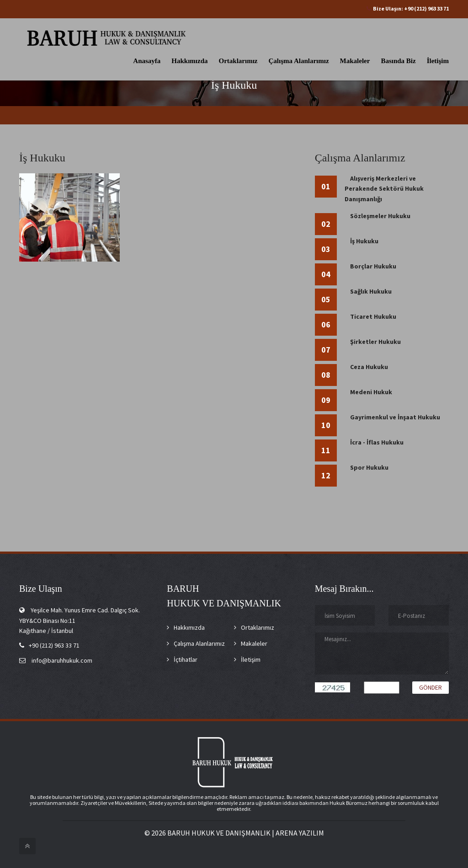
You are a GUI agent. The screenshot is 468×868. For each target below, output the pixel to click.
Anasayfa (147, 61)
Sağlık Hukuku (371, 291)
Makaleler (355, 61)
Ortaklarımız (238, 61)
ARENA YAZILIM (300, 833)
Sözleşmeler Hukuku (380, 216)
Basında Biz (398, 61)
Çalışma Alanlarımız (299, 61)
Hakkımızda (189, 61)
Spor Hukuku (369, 467)
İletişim (438, 61)
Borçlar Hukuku (373, 266)
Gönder (431, 687)
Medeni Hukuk (371, 392)
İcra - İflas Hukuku (377, 442)
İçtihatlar (186, 659)
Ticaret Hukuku (373, 316)
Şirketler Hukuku (375, 342)
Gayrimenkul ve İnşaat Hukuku (395, 417)
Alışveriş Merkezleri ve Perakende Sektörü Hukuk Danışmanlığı (384, 189)
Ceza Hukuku (369, 367)
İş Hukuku (364, 241)
